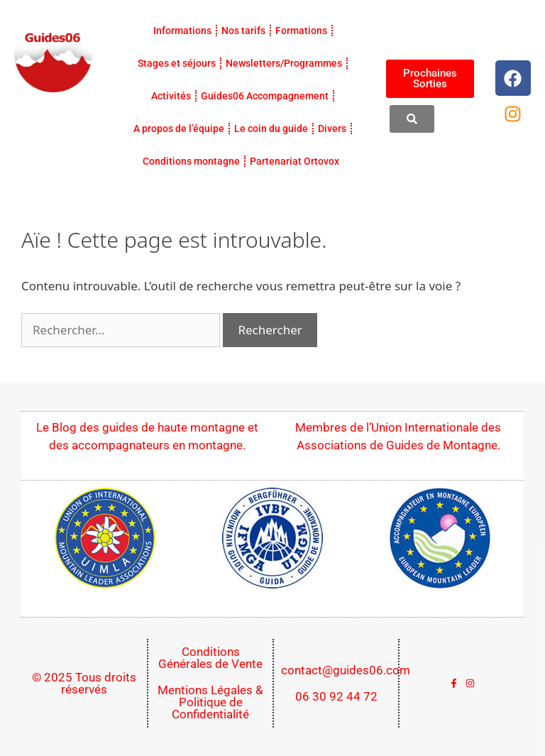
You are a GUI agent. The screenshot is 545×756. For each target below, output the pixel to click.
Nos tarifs (243, 31)
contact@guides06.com (346, 670)
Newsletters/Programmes (284, 63)
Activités (171, 96)
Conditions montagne (191, 161)
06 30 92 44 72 (336, 696)
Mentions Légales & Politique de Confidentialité (210, 702)
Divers (332, 128)
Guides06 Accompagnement (265, 96)
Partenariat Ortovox (294, 161)
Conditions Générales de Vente (210, 658)
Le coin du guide (271, 128)
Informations (182, 31)
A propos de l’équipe (179, 128)
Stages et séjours (177, 63)
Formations (301, 31)
